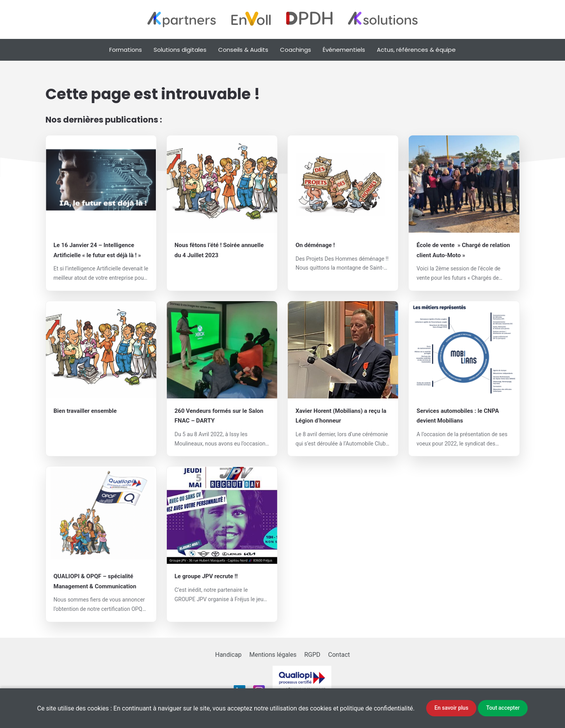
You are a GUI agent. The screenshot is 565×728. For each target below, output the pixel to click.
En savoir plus (451, 708)
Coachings (296, 50)
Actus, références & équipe (416, 50)
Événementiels (344, 50)
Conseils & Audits (243, 50)
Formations (126, 50)
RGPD (312, 655)
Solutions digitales (180, 50)
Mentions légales (273, 655)
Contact (339, 655)
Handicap (228, 655)
